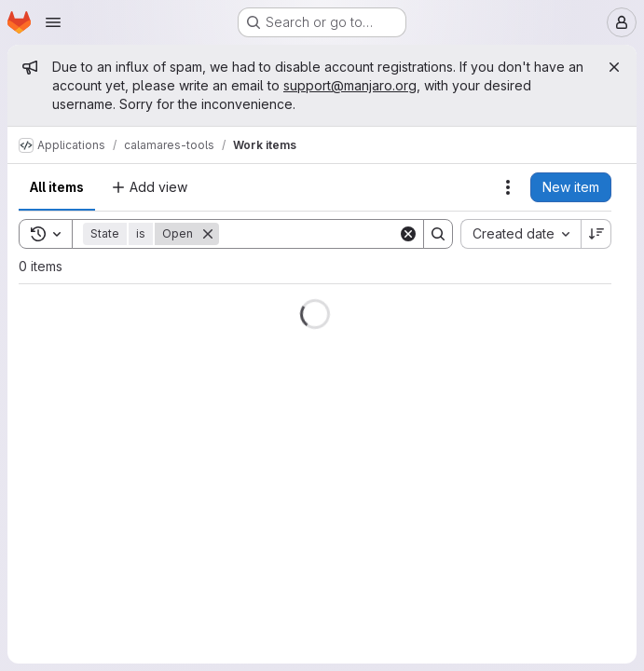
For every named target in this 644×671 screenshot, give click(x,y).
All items (57, 187)
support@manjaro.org (350, 85)
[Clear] (408, 234)
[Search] (335, 234)
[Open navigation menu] (53, 22)
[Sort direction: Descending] (596, 234)
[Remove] (208, 234)
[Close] (614, 67)
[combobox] (521, 234)
